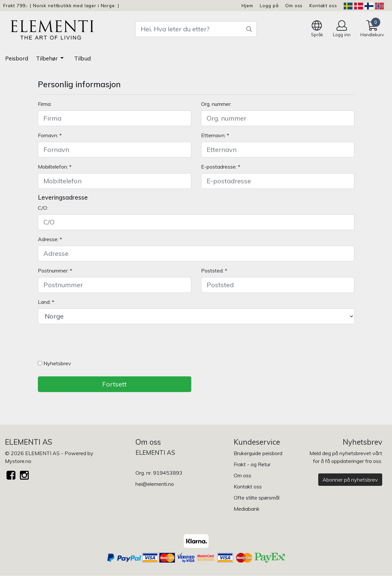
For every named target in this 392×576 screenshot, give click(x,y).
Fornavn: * (50, 135)
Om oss (294, 5)
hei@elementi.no (155, 484)
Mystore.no (18, 461)
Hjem (247, 5)
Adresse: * (50, 239)
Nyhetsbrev (55, 363)
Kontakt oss (323, 5)
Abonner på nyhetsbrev (350, 480)
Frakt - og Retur (252, 464)
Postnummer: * (55, 271)
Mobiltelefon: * (55, 167)
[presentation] (87, 343)
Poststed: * (214, 271)
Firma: (45, 104)
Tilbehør (47, 58)
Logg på (269, 5)
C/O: (43, 208)
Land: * (46, 302)
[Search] (196, 29)
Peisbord (17, 58)
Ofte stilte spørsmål (257, 498)
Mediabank (247, 509)
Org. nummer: (216, 104)
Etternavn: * (215, 135)
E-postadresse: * (221, 167)
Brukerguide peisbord (258, 453)
